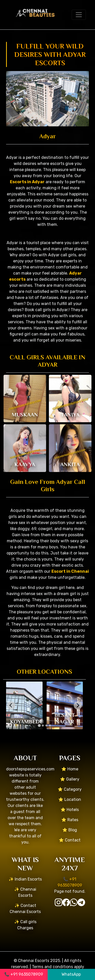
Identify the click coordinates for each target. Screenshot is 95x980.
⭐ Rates (70, 820)
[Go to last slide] (11, 705)
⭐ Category (70, 789)
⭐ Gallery (70, 779)
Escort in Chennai (70, 571)
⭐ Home (70, 769)
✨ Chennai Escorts (25, 892)
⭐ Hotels (70, 810)
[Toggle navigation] (79, 15)
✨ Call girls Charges (25, 925)
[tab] (39, 725)
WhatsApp (71, 974)
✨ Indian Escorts (25, 879)
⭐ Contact (70, 840)
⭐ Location (70, 799)
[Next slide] (78, 705)
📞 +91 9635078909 (24, 974)
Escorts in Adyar (27, 182)
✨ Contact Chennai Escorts (25, 909)
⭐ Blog (70, 830)
